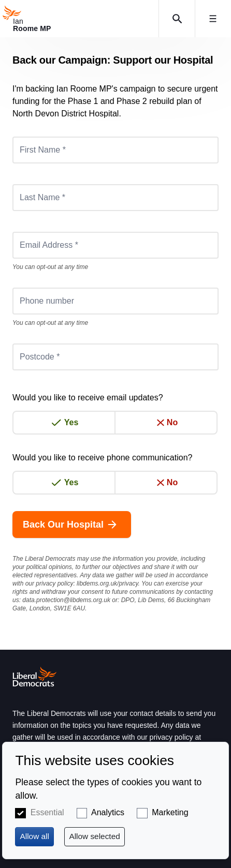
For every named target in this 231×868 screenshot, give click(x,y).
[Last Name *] (116, 198)
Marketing (170, 812)
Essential (47, 812)
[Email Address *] (116, 245)
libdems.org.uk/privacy (107, 583)
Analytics (108, 812)
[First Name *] (116, 150)
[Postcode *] (116, 357)
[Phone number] (116, 301)
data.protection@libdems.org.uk (66, 600)
